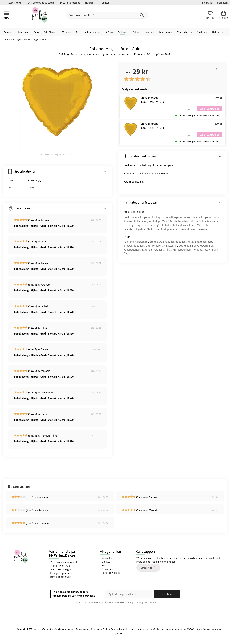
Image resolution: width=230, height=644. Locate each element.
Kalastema (23, 32)
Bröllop (109, 32)
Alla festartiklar (93, 32)
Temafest (9, 32)
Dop (78, 32)
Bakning (137, 32)
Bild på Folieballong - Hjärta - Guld (56, 155)
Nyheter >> (91, 3)
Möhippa (150, 32)
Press (105, 565)
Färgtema (66, 32)
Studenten (202, 32)
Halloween (218, 32)
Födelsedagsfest (184, 32)
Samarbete (108, 569)
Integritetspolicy (111, 573)
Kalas (36, 32)
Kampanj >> (107, 3)
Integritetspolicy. (147, 603)
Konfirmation (165, 32)
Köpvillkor (107, 558)
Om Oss (106, 562)
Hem (5, 39)
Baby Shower (50, 32)
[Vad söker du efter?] (107, 15)
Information (207, 3)
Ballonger (123, 32)
